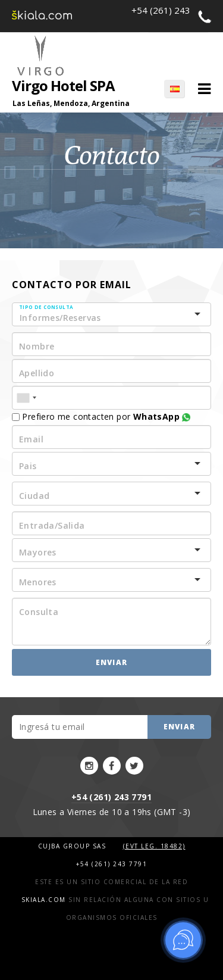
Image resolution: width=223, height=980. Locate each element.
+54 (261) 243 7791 (111, 797)
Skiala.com (44, 900)
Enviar (111, 662)
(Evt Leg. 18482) (154, 846)
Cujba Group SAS (73, 846)
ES (174, 89)
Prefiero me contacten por (101, 416)
